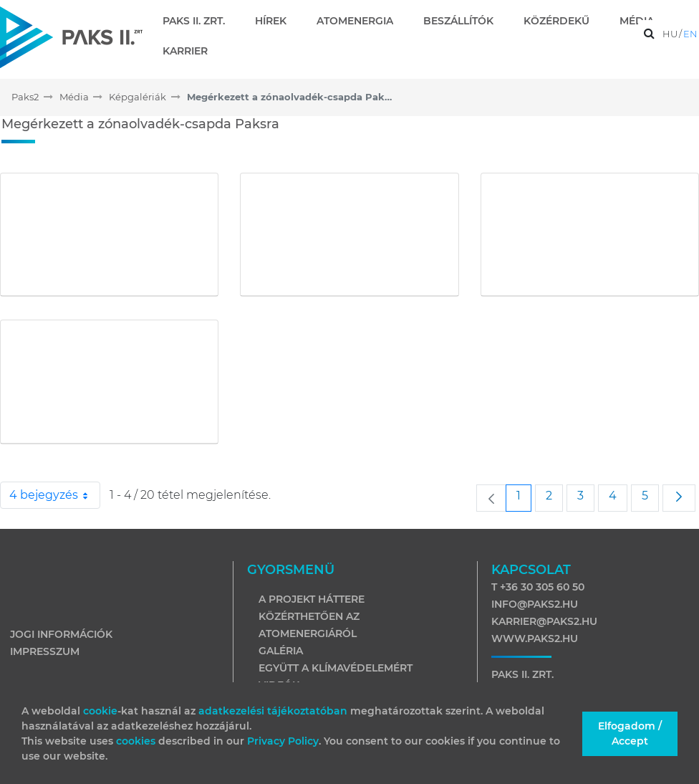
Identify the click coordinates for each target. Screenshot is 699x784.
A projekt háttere (312, 599)
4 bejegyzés (55, 495)
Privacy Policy (283, 741)
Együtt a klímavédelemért (336, 668)
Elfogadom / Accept (630, 733)
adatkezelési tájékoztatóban (273, 711)
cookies (137, 741)
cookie (100, 711)
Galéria (281, 651)
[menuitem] (199, 21)
